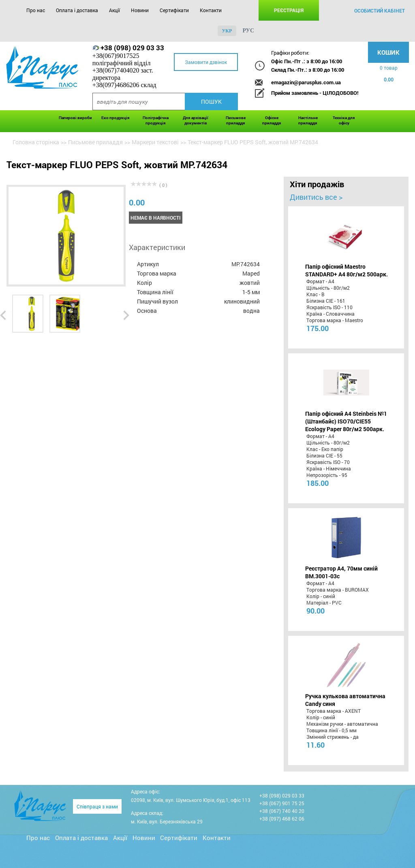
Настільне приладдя (308, 120)
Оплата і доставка (77, 10)
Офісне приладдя (272, 120)
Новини (140, 10)
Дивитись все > (316, 197)
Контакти (211, 10)
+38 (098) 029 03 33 (132, 48)
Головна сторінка (36, 142)
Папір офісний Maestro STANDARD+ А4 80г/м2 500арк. (347, 270)
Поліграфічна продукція (156, 120)
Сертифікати (174, 10)
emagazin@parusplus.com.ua (306, 82)
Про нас (36, 10)
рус (248, 31)
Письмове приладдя (236, 120)
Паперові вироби (75, 118)
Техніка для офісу (344, 120)
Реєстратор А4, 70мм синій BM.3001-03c (341, 572)
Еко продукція (116, 118)
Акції (114, 10)
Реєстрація (289, 10)
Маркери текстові (155, 142)
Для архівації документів (196, 120)
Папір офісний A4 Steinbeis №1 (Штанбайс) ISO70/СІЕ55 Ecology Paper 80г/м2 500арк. (346, 421)
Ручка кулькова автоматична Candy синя (345, 700)
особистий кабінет (380, 11)
